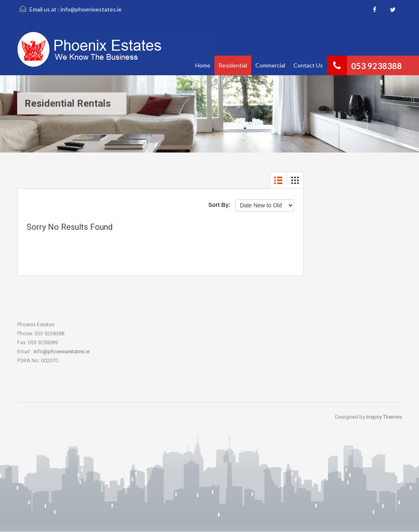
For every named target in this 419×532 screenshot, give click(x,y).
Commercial (270, 65)
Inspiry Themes (384, 417)
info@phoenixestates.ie (91, 9)
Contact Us (308, 65)
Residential (233, 65)
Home (203, 65)
